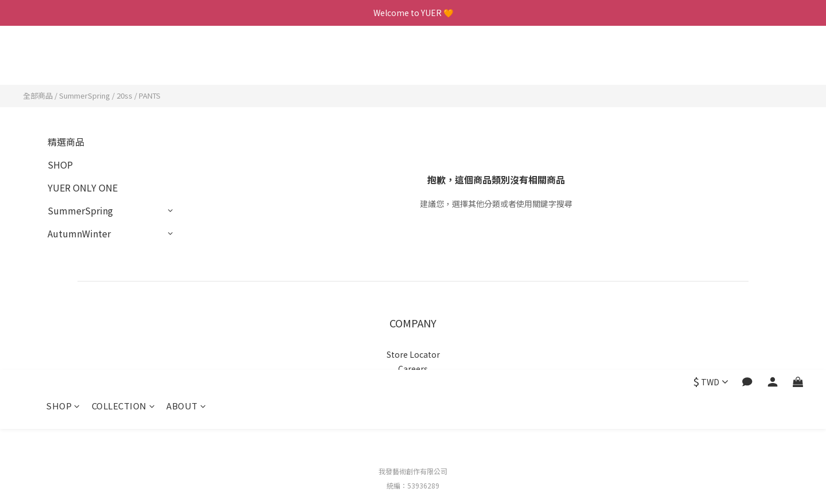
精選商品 (66, 142)
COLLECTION (124, 62)
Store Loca (407, 354)
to (432, 354)
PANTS (150, 95)
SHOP (63, 62)
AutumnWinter (79, 233)
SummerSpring (85, 95)
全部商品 (38, 95)
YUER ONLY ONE (83, 187)
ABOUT (186, 62)
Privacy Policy (413, 383)
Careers (413, 369)
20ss (124, 95)
